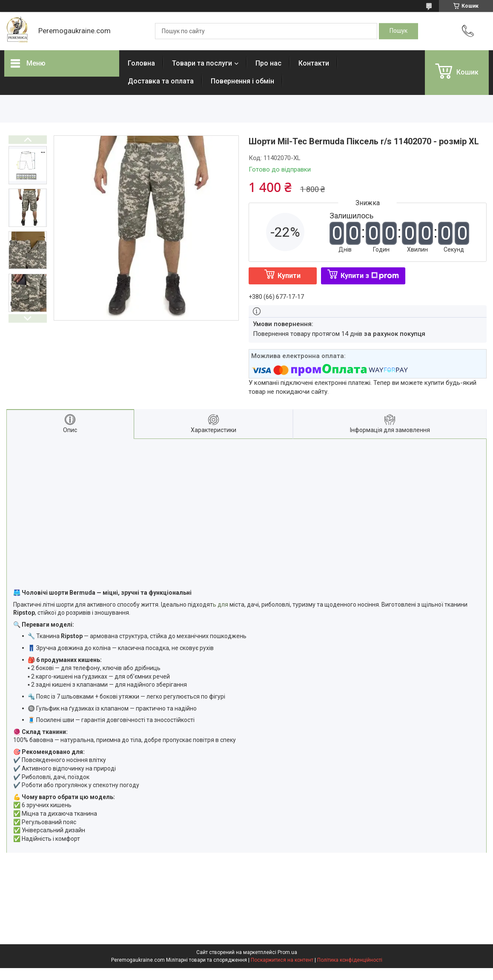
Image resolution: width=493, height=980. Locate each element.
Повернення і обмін (242, 81)
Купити (289, 276)
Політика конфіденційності (350, 960)
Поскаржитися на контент (282, 960)
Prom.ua (287, 952)
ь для (221, 605)
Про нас (268, 63)
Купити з (370, 276)
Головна (141, 63)
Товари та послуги (202, 63)
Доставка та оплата (161, 81)
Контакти (314, 63)
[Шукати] (398, 31)
